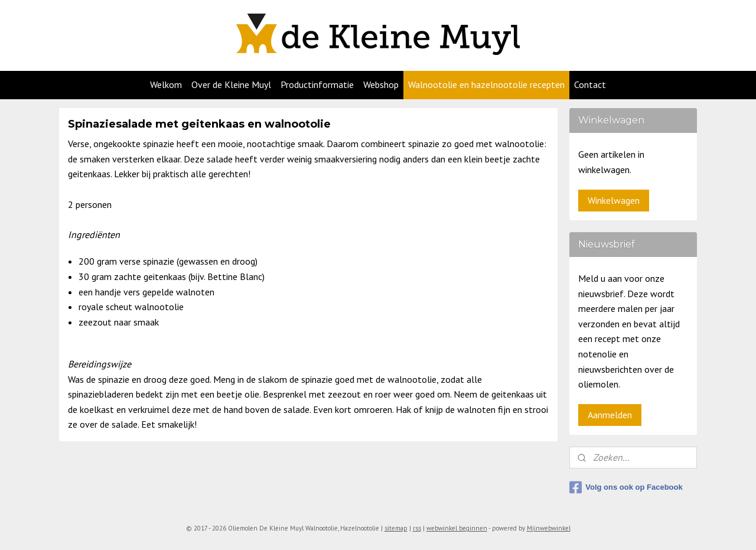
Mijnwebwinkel (549, 528)
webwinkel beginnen (457, 528)
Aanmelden (610, 415)
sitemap (396, 528)
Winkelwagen (614, 200)
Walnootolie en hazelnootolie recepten (486, 84)
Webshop (381, 84)
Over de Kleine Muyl (231, 84)
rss (417, 528)
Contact (590, 84)
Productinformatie (317, 84)
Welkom (166, 84)
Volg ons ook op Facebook (626, 487)
